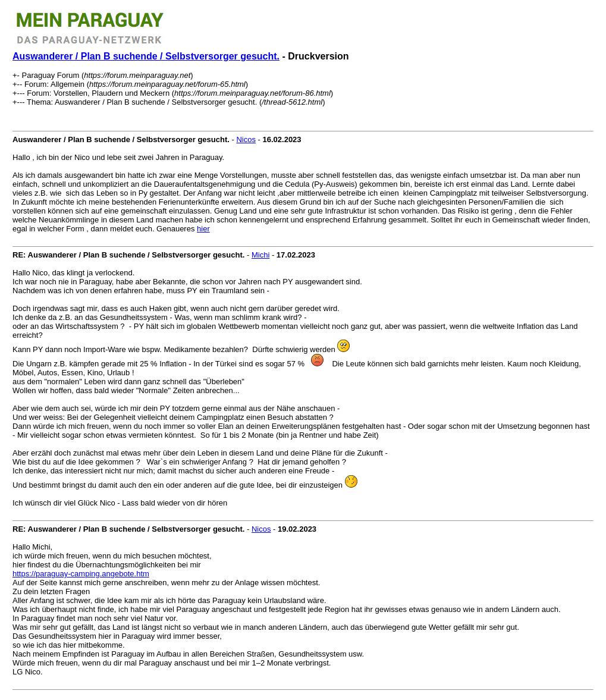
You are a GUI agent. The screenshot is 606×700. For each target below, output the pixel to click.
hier (203, 229)
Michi (260, 255)
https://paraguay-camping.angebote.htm (81, 574)
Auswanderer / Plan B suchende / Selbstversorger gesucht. (146, 56)
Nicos (246, 139)
